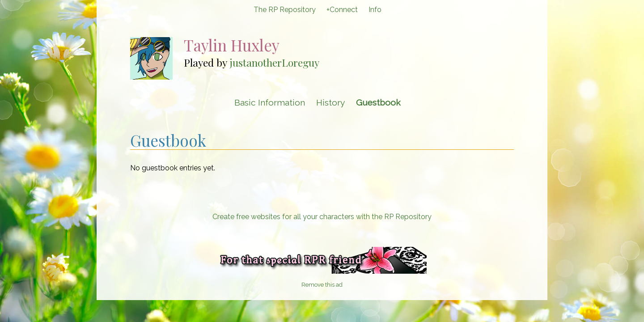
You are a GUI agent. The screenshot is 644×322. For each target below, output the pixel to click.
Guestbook (378, 102)
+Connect (342, 10)
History (330, 102)
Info (375, 10)
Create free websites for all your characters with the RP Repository (322, 217)
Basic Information (270, 102)
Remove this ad (322, 285)
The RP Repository (285, 10)
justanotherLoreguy (274, 62)
